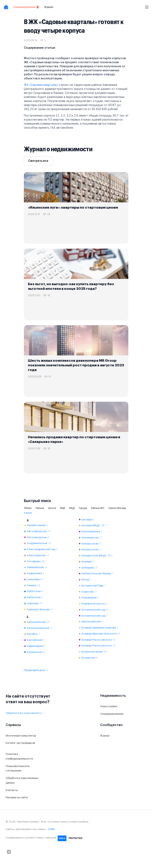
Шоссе (52, 508)
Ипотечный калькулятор (21, 736)
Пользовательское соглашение (18, 768)
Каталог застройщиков (20, 743)
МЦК (63, 508)
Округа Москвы (117, 508)
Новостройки (109, 706)
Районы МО (98, 508)
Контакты (12, 790)
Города (83, 508)
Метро (28, 508)
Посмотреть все (36, 670)
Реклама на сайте (17, 797)
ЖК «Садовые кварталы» (41, 85)
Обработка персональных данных (22, 780)
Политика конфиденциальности (19, 756)
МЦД (72, 508)
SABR (51, 829)
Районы (40, 508)
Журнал (49, 7)
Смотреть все (38, 161)
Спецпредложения (26, 7)
